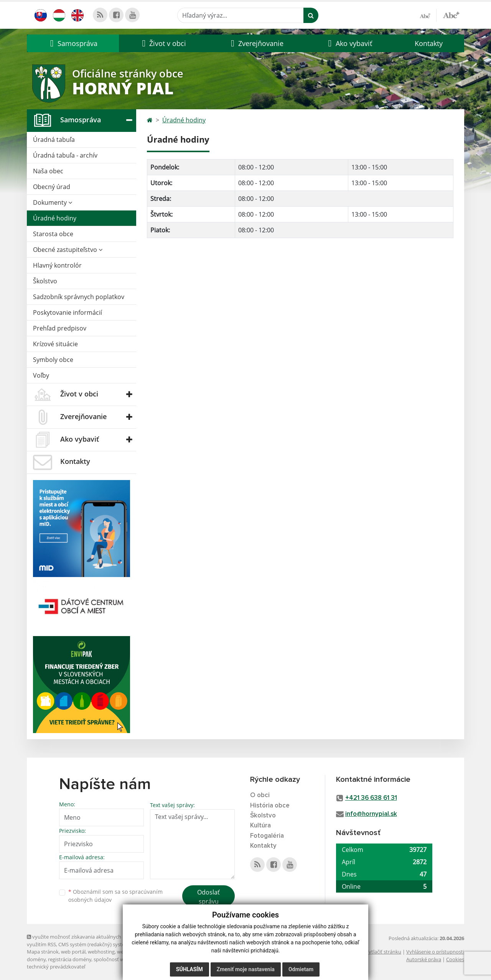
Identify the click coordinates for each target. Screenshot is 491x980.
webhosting (101, 952)
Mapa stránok (43, 952)
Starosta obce (53, 234)
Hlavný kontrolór (57, 265)
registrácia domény (70, 959)
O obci (260, 795)
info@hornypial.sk (371, 814)
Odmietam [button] (301, 969)
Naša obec (48, 171)
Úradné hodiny (55, 218)
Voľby (41, 375)
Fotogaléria (267, 836)
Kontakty (429, 43)
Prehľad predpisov (60, 328)
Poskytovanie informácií (68, 312)
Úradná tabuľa (54, 140)
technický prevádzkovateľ (56, 967)
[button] (73, 43)
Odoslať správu (208, 897)
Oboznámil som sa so (115, 896)
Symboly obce (53, 360)
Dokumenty (53, 202)
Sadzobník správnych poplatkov (79, 297)
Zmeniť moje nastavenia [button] (246, 969)
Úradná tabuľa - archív (65, 155)
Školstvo (45, 281)
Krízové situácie (55, 344)
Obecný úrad (52, 187)
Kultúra (260, 826)
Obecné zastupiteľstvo (68, 250)
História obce (270, 806)
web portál (73, 952)
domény (36, 959)
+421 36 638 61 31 (371, 798)
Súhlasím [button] (189, 969)
